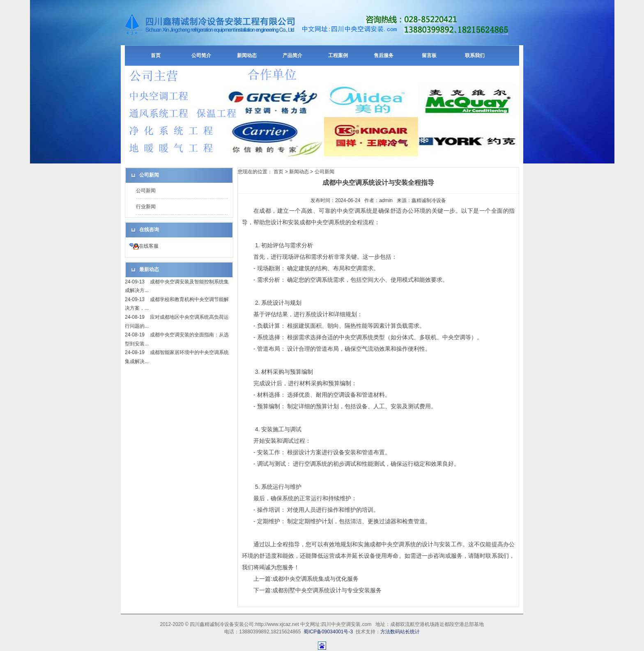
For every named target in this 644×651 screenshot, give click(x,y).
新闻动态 (247, 55)
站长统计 (410, 632)
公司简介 (201, 55)
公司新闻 (146, 191)
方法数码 (390, 632)
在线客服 (144, 246)
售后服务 (384, 55)
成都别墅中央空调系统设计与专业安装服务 (327, 590)
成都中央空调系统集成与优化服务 (315, 579)
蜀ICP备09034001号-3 (328, 632)
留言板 (429, 55)
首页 (156, 55)
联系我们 (475, 55)
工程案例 (338, 55)
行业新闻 (146, 207)
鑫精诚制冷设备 (429, 200)
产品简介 (292, 55)
